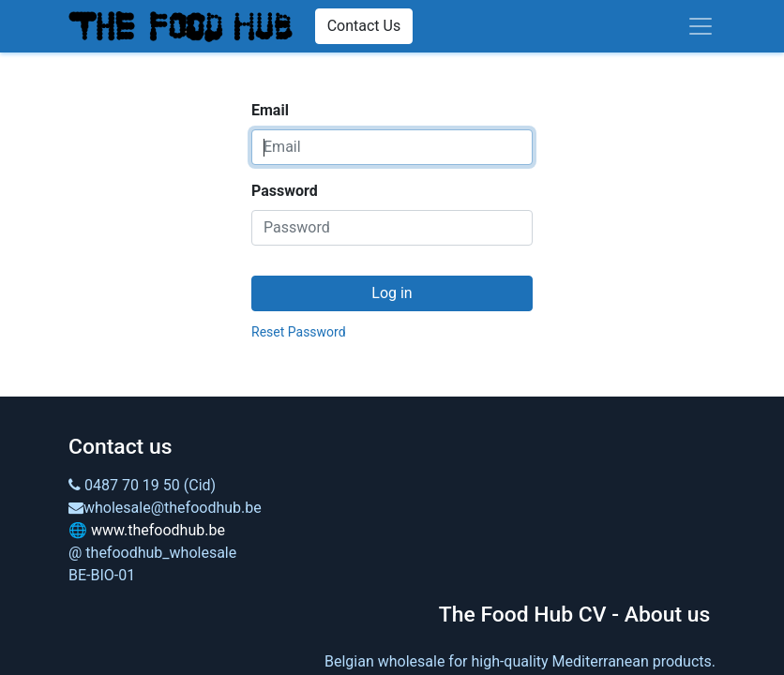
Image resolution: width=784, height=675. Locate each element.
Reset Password (299, 332)
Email (270, 110)
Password (285, 191)
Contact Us (364, 26)
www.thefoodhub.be (158, 530)
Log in (392, 293)
